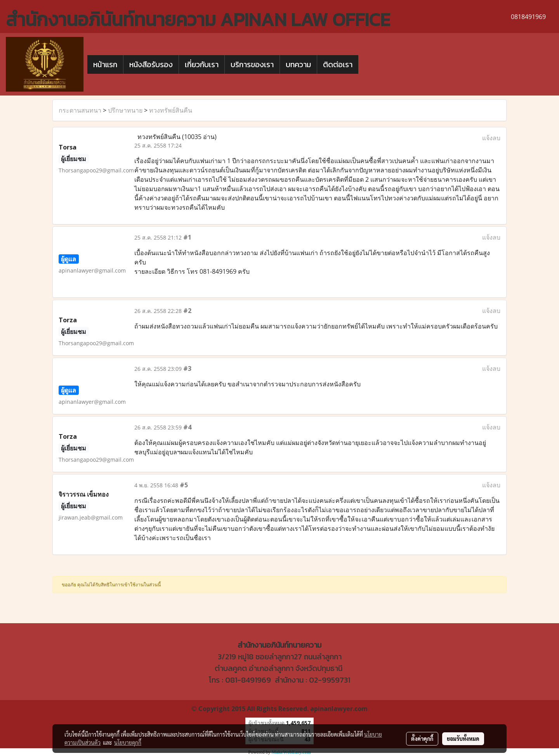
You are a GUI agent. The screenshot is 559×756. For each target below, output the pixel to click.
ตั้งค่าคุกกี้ (422, 739)
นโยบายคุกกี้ (128, 742)
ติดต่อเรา (338, 64)
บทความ (298, 64)
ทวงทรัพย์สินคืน (171, 110)
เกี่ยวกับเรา (202, 64)
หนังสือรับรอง (151, 64)
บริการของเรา (252, 64)
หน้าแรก (105, 64)
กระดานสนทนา (80, 110)
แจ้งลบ (491, 138)
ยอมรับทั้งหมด (463, 739)
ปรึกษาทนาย (125, 110)
